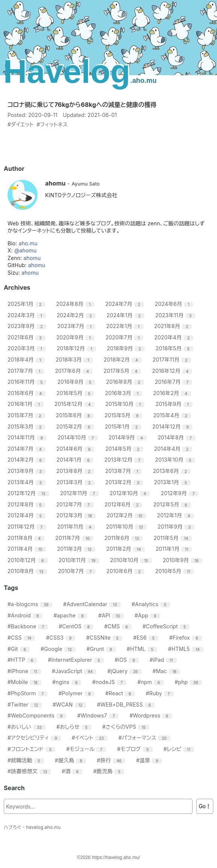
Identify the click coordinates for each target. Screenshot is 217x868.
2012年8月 (27, 504)
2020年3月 (28, 348)
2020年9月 (77, 337)
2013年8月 (76, 471)
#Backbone (29, 626)
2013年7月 (124, 471)
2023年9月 (28, 326)
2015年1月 (124, 426)
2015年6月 (76, 415)
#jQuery (125, 671)
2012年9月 (181, 493)
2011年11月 (77, 527)
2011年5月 (174, 538)
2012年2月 (127, 515)
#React (121, 693)
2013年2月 (125, 482)
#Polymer (77, 693)
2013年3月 (76, 482)
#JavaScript (75, 671)
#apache (71, 615)
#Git (20, 649)
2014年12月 (173, 426)
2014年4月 (174, 449)
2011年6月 (125, 538)
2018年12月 (77, 348)
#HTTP (23, 660)
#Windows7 (99, 715)
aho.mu (28, 243)
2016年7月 (175, 382)
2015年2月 (76, 426)
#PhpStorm (28, 693)
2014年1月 (76, 460)
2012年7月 (76, 504)
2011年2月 (126, 549)
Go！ (205, 806)
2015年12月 (75, 404)
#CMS (119, 626)
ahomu (32, 258)
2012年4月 (27, 515)
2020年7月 (125, 337)
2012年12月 (29, 493)
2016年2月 (173, 393)
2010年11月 (80, 560)
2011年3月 (77, 549)
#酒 (73, 771)
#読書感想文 (30, 771)
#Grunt (102, 649)
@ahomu (25, 250)
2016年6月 (27, 393)
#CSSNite (105, 638)
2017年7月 (27, 371)
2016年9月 (77, 382)
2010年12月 (29, 560)
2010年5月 (176, 571)
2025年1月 (27, 304)
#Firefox (187, 638)
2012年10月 (131, 493)
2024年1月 (126, 315)
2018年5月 (175, 348)
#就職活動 (27, 760)
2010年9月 (184, 560)
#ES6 (147, 638)
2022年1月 (125, 326)
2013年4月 (27, 482)
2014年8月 (178, 437)
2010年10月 (132, 560)
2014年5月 (125, 449)
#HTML (143, 649)
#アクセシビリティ (35, 738)
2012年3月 (77, 515)
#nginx (68, 682)
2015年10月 (126, 404)
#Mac (167, 671)
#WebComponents (38, 715)
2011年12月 (28, 527)
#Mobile (25, 682)
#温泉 (150, 760)
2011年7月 (75, 538)
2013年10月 (176, 460)
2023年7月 (77, 326)
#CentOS (77, 626)
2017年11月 (173, 360)
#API (112, 615)
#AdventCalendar (93, 604)
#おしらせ (75, 727)
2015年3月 (27, 426)
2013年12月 (125, 460)
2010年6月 (126, 571)
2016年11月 (28, 382)
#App (148, 615)
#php (189, 682)
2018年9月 (127, 348)
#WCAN (70, 705)
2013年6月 (173, 471)
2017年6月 (75, 371)
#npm (151, 682)
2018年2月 (124, 360)
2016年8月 (126, 382)
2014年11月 (28, 437)
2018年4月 (27, 360)
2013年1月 (173, 482)
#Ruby (161, 693)
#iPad (164, 660)
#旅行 (112, 760)
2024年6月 (175, 304)
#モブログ (136, 749)
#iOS (128, 660)
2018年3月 (75, 360)
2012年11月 (80, 493)
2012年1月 (177, 515)
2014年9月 (129, 437)
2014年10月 (79, 437)
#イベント (91, 738)
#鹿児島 (110, 771)
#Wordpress (152, 715)
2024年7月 (126, 304)
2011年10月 (127, 527)
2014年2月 (27, 460)
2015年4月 (173, 415)
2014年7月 (27, 449)
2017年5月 (124, 371)
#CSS (22, 638)
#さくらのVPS (127, 727)
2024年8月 (76, 304)
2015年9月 (175, 404)
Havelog (80, 71)
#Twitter (26, 705)
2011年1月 (175, 549)
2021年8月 (174, 326)
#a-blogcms (31, 604)
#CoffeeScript (167, 626)
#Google (59, 649)
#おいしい (27, 727)
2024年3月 (28, 315)
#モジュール (87, 749)
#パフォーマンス (145, 738)
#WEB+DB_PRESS (127, 705)
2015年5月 (124, 415)
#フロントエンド (32, 749)
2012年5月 (173, 504)
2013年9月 (27, 471)
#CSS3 (62, 638)
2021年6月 (27, 337)
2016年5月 (76, 393)
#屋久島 (71, 760)
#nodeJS (110, 682)
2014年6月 (76, 449)
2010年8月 (28, 571)
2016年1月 (27, 404)
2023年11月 (176, 315)
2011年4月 (28, 549)
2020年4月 (175, 337)
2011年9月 (177, 527)
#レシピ (180, 749)
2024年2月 (77, 315)
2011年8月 (27, 538)
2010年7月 (78, 571)
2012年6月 (124, 504)
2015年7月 (27, 415)
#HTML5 (187, 649)
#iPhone (25, 671)
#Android (26, 615)
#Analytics (152, 604)
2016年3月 (124, 393)
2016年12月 (173, 371)
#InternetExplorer (77, 660)
